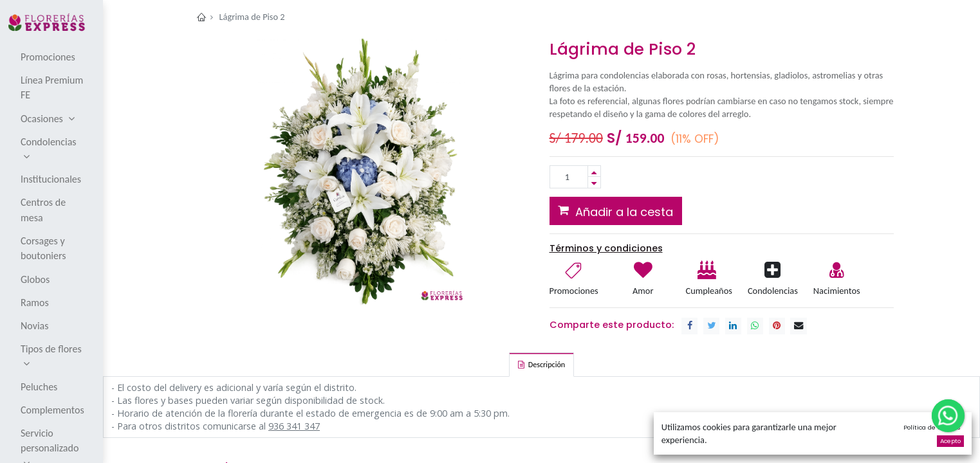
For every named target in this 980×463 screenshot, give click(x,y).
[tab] (541, 365)
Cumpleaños (708, 291)
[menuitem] (52, 57)
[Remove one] (594, 182)
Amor (643, 291)
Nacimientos (837, 291)
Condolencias (773, 291)
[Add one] (594, 171)
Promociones (574, 291)
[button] (616, 211)
